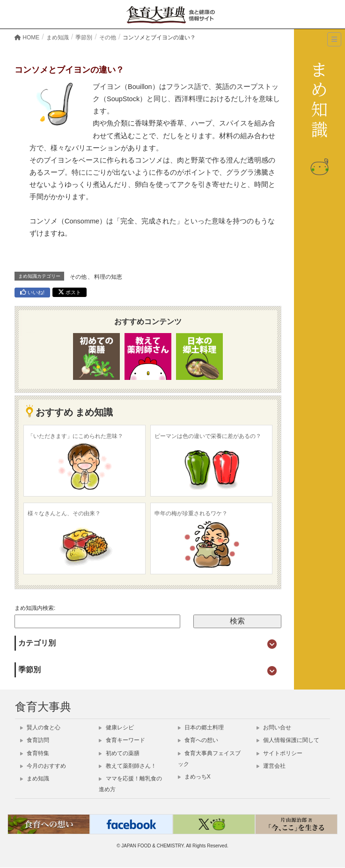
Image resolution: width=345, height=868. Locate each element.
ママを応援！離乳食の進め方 (130, 784)
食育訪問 (35, 740)
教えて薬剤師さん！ (127, 766)
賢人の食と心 (40, 727)
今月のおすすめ (43, 766)
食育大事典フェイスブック (209, 759)
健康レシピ (116, 727)
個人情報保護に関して (288, 740)
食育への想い (198, 740)
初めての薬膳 (119, 753)
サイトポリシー (279, 753)
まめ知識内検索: (35, 608)
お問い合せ (274, 727)
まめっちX (194, 777)
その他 (78, 277)
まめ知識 (35, 779)
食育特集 (35, 753)
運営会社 (271, 766)
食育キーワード (122, 740)
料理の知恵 (108, 277)
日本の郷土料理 (201, 727)
